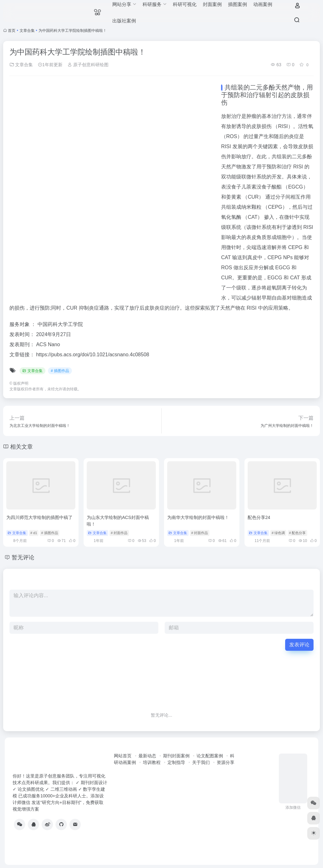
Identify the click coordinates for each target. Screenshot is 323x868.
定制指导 (176, 762)
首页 (12, 31)
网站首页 (123, 756)
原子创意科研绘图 (88, 65)
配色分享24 (259, 517)
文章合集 (27, 31)
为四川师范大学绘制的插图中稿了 (39, 517)
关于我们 (201, 762)
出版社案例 (124, 21)
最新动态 (147, 756)
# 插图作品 (60, 371)
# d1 (34, 533)
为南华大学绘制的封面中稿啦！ (198, 517)
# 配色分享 (297, 533)
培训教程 (152, 762)
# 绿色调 (278, 533)
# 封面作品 (119, 533)
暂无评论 (23, 557)
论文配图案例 (210, 756)
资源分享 (226, 762)
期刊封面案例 (176, 756)
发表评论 (299, 645)
